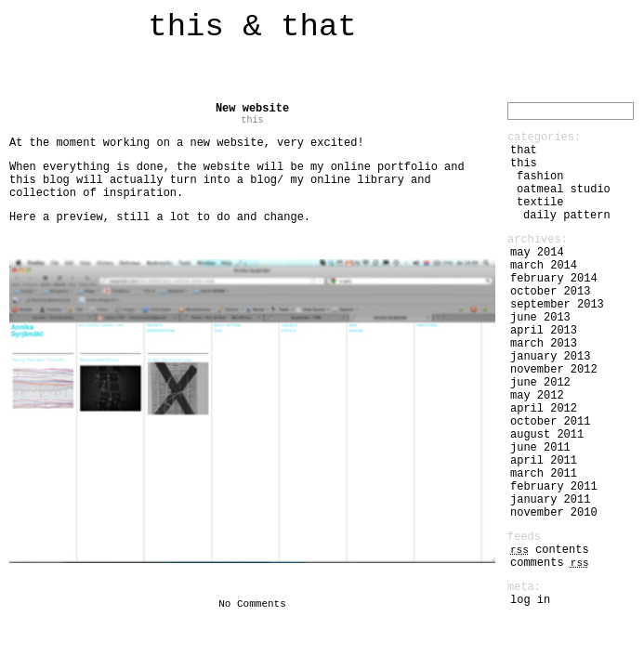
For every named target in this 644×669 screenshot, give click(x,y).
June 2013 (540, 318)
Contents (550, 550)
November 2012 (554, 370)
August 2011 (547, 435)
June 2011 (540, 448)
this (252, 120)
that (524, 151)
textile (540, 203)
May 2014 (537, 253)
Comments (550, 563)
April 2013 (544, 331)
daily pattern (567, 216)
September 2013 (557, 305)
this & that (252, 27)
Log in (530, 600)
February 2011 (554, 487)
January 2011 (550, 500)
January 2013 (550, 357)
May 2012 (537, 396)
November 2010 (554, 513)
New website (252, 109)
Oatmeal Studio (564, 190)
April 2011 (544, 461)
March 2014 (544, 266)
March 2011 (544, 474)
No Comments (252, 604)
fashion (540, 177)
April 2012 (544, 409)
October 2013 (550, 292)
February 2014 (554, 279)
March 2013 (544, 344)
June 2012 (540, 383)
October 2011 (550, 422)
